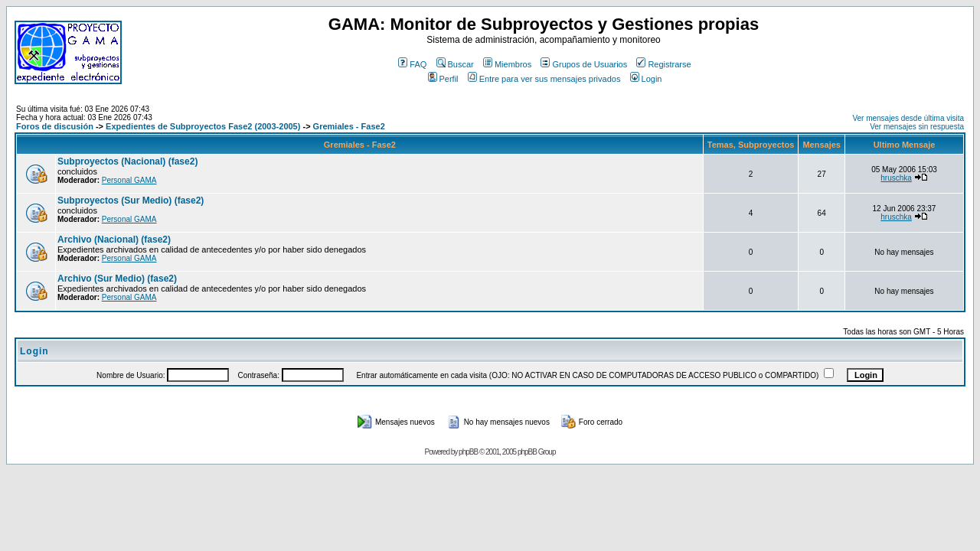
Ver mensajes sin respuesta (917, 127)
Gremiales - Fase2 (349, 126)
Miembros (507, 64)
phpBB (468, 452)
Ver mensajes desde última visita (908, 118)
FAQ (412, 64)
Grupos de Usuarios (584, 64)
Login (646, 79)
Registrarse (663, 64)
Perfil (443, 79)
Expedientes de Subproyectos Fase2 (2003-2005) (203, 126)
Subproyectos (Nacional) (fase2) (127, 161)
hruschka (896, 178)
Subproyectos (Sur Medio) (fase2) (131, 201)
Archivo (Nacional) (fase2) (114, 240)
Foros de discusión (55, 126)
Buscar (455, 64)
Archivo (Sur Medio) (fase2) (117, 279)
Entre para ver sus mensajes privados (544, 79)
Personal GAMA (129, 180)
